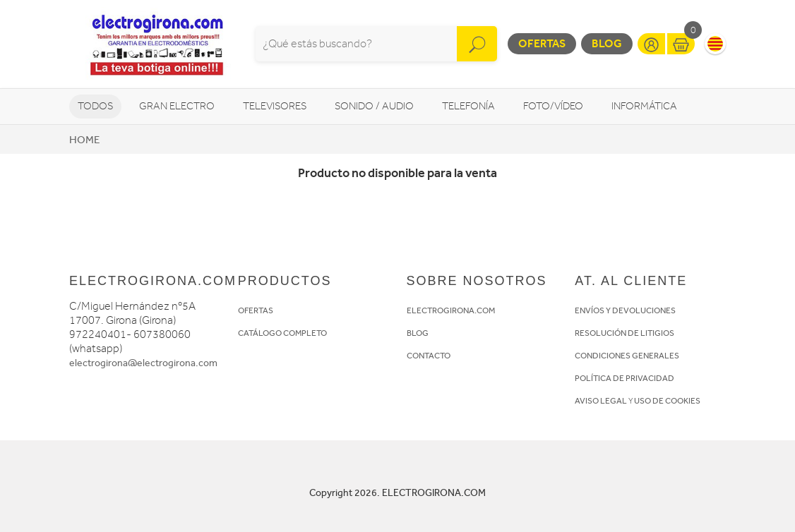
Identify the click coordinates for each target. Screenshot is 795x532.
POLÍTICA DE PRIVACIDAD (624, 378)
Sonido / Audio (374, 106)
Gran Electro (177, 106)
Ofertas (542, 43)
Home (84, 140)
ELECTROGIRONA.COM (451, 310)
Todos (95, 106)
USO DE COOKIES (667, 401)
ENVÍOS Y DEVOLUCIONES (625, 310)
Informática (644, 106)
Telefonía (468, 106)
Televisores (275, 106)
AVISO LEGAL (601, 401)
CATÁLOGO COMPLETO (282, 333)
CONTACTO (429, 356)
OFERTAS (256, 310)
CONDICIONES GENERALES (627, 356)
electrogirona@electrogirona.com (143, 363)
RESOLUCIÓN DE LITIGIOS (624, 333)
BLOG (418, 333)
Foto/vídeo (553, 106)
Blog (607, 43)
